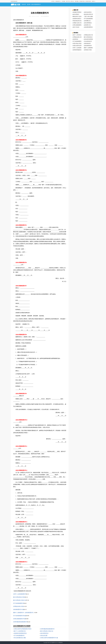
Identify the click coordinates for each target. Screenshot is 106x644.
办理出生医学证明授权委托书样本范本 (77, 46)
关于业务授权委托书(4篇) (20, 616)
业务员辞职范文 (44, 633)
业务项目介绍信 (88, 50)
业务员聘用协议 (88, 23)
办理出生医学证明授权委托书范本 (23, 629)
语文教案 (63, 1)
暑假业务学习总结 (77, 16)
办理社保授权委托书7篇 (19, 619)
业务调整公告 (87, 21)
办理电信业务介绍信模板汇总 (77, 37)
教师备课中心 (58, 1)
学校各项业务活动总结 (77, 21)
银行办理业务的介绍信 (19, 597)
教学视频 (77, 1)
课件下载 (68, 1)
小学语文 (53, 1)
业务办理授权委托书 (36, 5)
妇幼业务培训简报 (88, 39)
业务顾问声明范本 (77, 12)
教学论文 (72, 1)
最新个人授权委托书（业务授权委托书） (24, 613)
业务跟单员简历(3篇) (77, 19)
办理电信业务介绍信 (18, 606)
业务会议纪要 (44, 636)
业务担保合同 (87, 43)
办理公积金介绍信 (77, 43)
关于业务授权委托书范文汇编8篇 (77, 42)
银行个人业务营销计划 (20, 631)
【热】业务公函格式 (88, 17)
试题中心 (93, 1)
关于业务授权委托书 (18, 603)
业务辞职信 (75, 39)
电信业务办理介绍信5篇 (88, 15)
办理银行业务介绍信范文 (77, 23)
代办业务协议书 (88, 41)
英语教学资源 (82, 1)
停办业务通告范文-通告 (20, 638)
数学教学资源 (88, 1)
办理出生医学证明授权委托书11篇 (49, 638)
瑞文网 (29, 5)
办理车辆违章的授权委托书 (20, 622)
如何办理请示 (76, 14)
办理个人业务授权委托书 (20, 594)
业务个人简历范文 (77, 35)
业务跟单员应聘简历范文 (20, 633)
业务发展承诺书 (88, 46)
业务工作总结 (76, 27)
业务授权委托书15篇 (18, 609)
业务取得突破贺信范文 (77, 50)
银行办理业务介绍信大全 (20, 600)
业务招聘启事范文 (88, 27)
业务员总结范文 (88, 12)
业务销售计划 (87, 25)
